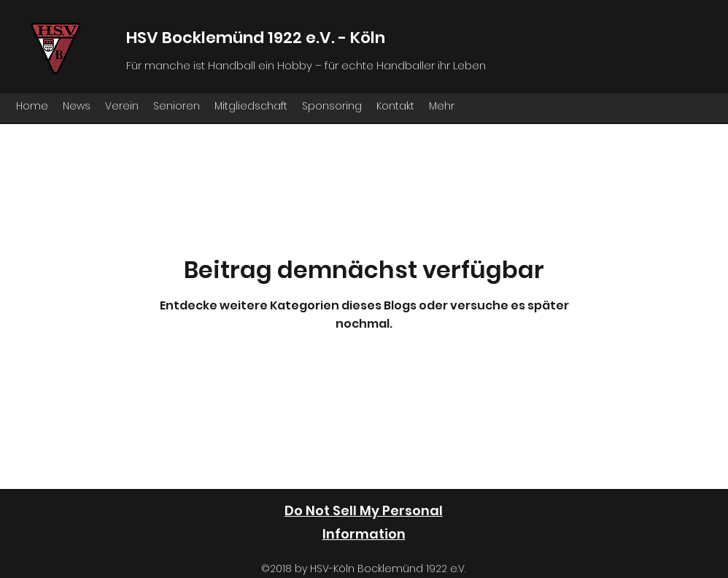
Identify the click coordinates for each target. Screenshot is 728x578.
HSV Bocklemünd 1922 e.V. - (238, 38)
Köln (368, 38)
